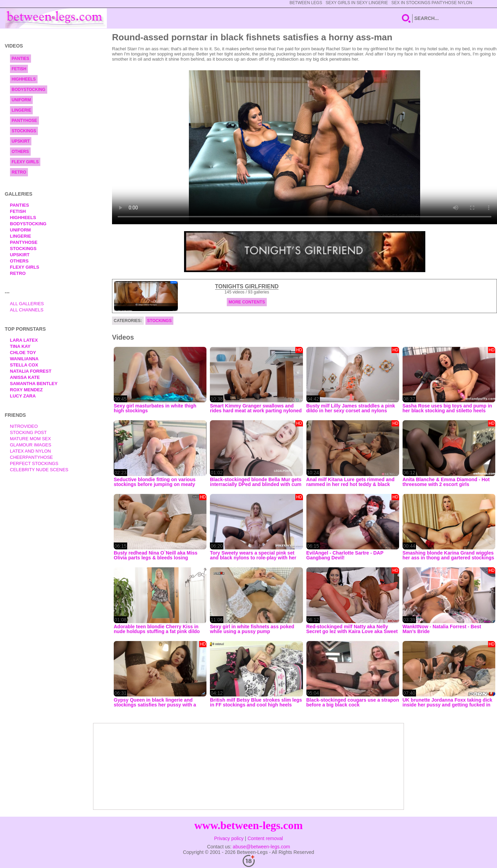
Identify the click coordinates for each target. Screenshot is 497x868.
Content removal (265, 838)
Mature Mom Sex (31, 439)
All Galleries (27, 304)
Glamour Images (31, 445)
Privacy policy (229, 838)
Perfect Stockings (34, 463)
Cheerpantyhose (32, 457)
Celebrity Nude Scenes (39, 470)
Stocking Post (28, 432)
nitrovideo (24, 426)
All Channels (27, 310)
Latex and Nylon (31, 451)
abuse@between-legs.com (261, 847)
